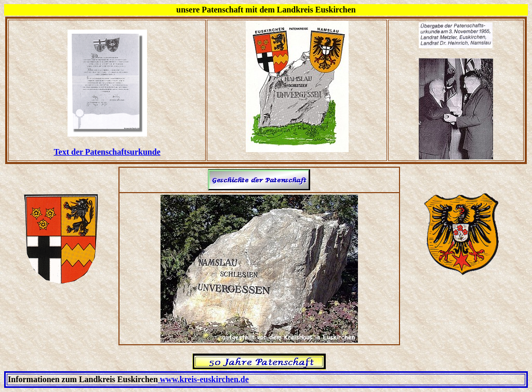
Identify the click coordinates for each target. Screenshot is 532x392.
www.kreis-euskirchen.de (203, 379)
